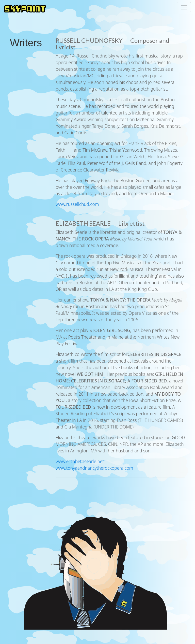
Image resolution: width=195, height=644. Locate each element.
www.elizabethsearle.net (80, 461)
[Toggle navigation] (184, 7)
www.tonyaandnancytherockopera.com (94, 468)
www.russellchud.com (77, 204)
